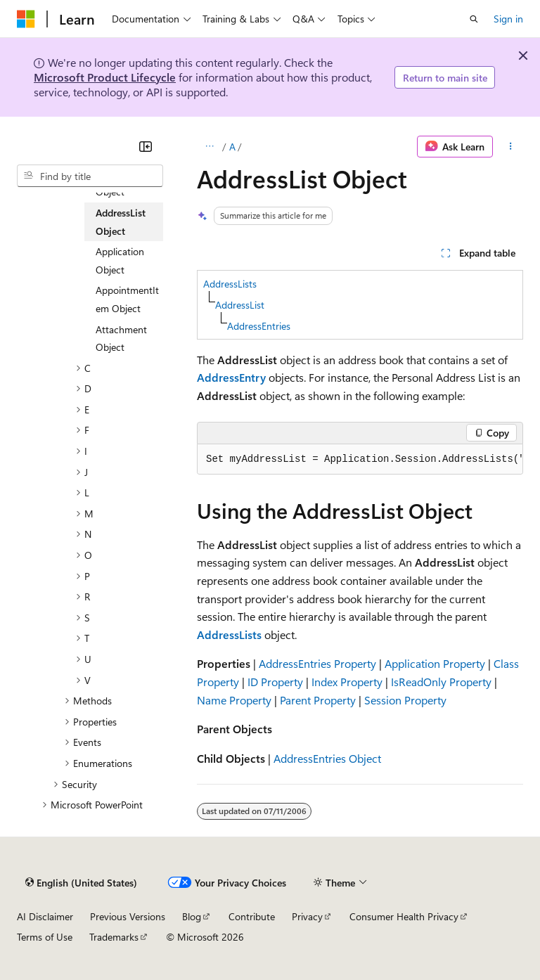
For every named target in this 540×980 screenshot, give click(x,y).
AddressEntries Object (327, 758)
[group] (360, 460)
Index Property (347, 682)
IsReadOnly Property (441, 682)
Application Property (435, 663)
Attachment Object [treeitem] (121, 339)
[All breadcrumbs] (209, 147)
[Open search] (474, 19)
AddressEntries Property (317, 663)
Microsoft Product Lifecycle (105, 77)
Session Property (405, 700)
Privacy (307, 916)
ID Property (275, 682)
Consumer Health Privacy (404, 916)
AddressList (240, 305)
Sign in (508, 19)
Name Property (234, 700)
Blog (192, 916)
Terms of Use (45, 937)
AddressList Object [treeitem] (121, 222)
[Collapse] (146, 146)
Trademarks (114, 937)
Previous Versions (128, 916)
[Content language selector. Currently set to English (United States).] (81, 882)
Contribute (252, 916)
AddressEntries (259, 326)
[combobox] (90, 176)
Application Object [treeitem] (120, 260)
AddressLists (230, 284)
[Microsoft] (26, 19)
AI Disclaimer (45, 916)
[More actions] (511, 147)
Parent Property (318, 700)
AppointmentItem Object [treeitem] (127, 299)
